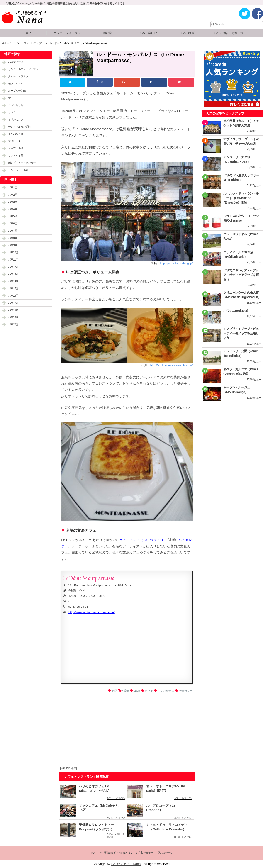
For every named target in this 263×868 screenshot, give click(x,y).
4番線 (125, 691)
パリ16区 (13, 296)
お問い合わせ (144, 853)
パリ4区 (13, 209)
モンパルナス (166, 691)
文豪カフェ (185, 691)
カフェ (149, 691)
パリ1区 (13, 188)
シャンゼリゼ (16, 105)
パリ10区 (13, 252)
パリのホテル (164, 853)
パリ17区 (13, 303)
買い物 (107, 33)
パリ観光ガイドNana (126, 864)
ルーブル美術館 (17, 91)
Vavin (137, 691)
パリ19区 (13, 317)
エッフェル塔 (16, 148)
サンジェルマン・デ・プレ (23, 69)
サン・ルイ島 (16, 156)
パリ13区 (13, 274)
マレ (11, 98)
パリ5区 (13, 216)
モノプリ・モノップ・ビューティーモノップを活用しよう (241, 333)
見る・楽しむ (148, 33)
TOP (93, 853)
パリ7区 (13, 231)
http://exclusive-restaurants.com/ (172, 365)
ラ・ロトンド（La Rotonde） (142, 540)
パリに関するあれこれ (229, 33)
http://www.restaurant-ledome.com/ (92, 612)
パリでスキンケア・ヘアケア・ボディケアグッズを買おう (241, 275)
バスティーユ (16, 62)
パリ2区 (13, 195)
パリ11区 (13, 260)
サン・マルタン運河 (19, 127)
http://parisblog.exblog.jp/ (176, 263)
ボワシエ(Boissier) (236, 311)
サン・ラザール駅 (18, 170)
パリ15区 (13, 288)
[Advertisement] (127, 731)
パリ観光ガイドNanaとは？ (116, 853)
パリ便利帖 (188, 33)
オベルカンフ (16, 119)
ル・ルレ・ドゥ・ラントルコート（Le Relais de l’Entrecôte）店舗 (241, 198)
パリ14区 (13, 281)
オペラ (12, 112)
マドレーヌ (14, 141)
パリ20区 (13, 324)
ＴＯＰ (27, 33)
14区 (114, 691)
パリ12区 (13, 267)
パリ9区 (13, 245)
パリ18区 (13, 310)
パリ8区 (13, 238)
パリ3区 (13, 202)
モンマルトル (16, 83)
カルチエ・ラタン (18, 76)
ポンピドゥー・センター (22, 163)
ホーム (7, 43)
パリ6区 (13, 224)
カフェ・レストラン (67, 33)
